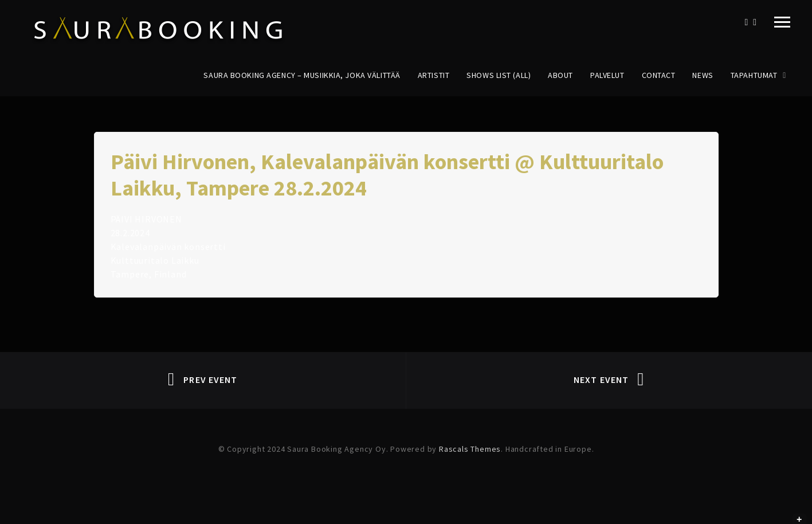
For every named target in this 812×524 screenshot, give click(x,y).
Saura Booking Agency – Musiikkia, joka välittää (302, 75)
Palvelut (607, 75)
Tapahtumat (754, 75)
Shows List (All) (499, 75)
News (703, 75)
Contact (659, 75)
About (560, 75)
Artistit (434, 75)
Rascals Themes (470, 449)
